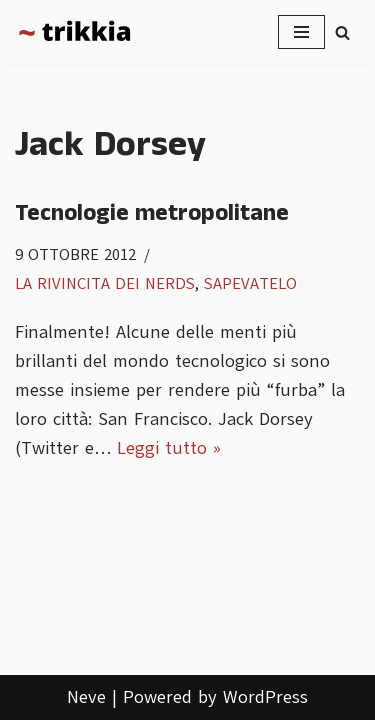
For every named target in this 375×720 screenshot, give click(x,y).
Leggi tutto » (169, 448)
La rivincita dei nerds (105, 283)
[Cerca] (342, 32)
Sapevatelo (250, 283)
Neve (86, 697)
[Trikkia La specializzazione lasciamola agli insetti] (75, 32)
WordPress (265, 697)
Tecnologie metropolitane (152, 213)
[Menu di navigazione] (301, 32)
